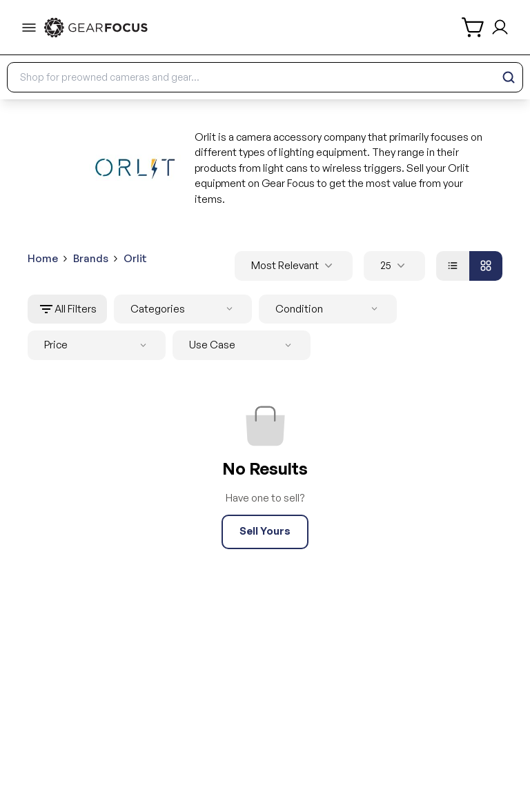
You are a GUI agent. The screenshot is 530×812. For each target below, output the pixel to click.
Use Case (243, 345)
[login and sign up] (500, 27)
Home (43, 258)
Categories (184, 309)
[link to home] (96, 28)
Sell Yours (265, 531)
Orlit (135, 258)
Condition (329, 309)
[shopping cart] (474, 27)
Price (98, 345)
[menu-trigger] (29, 28)
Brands (91, 258)
